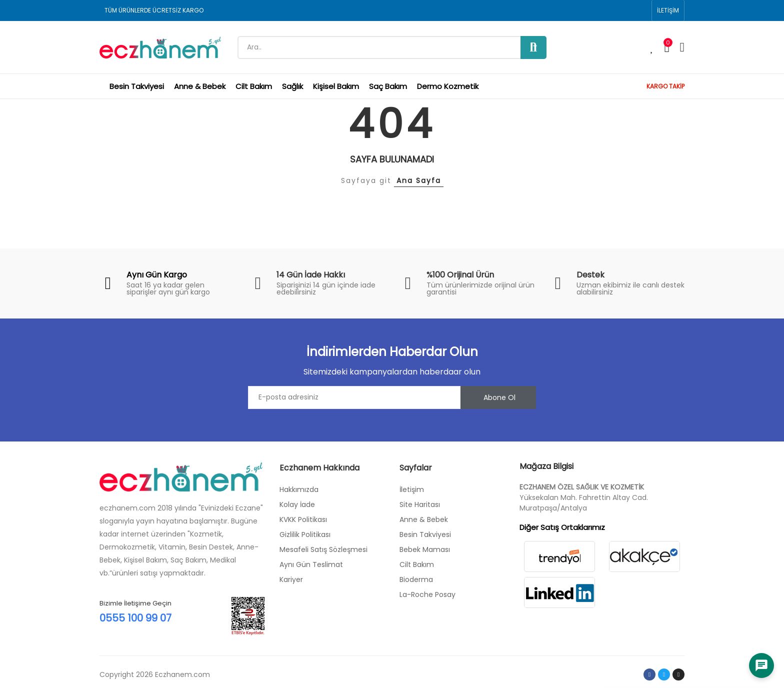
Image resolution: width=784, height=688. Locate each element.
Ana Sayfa (419, 180)
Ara (533, 47)
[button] (668, 10)
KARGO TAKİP (665, 86)
